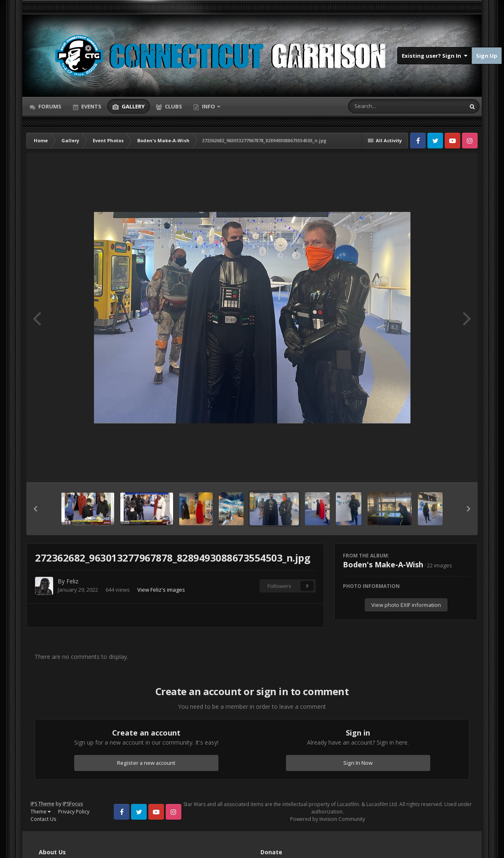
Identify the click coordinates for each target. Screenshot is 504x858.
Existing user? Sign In (435, 56)
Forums (49, 106)
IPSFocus (73, 804)
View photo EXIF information (406, 605)
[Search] (385, 106)
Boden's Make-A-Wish (383, 564)
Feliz (72, 581)
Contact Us (43, 819)
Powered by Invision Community (328, 819)
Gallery (132, 106)
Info (209, 106)
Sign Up (487, 56)
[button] (35, 509)
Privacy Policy (74, 812)
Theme (41, 812)
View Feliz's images (161, 590)
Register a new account (146, 763)
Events (91, 106)
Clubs (173, 106)
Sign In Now (358, 763)
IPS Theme (42, 804)
